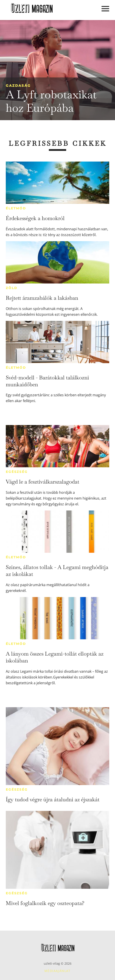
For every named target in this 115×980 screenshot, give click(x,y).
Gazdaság (18, 86)
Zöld (12, 288)
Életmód (16, 208)
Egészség (17, 472)
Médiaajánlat (57, 971)
